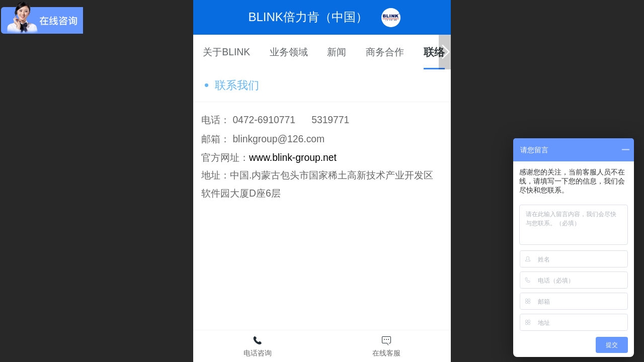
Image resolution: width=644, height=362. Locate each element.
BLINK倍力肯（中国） (308, 17)
